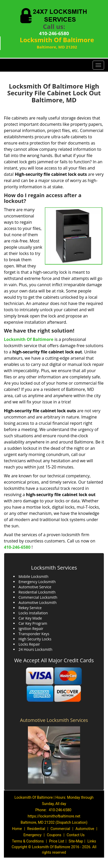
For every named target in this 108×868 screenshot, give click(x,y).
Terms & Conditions (28, 841)
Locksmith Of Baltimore (29, 339)
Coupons (54, 835)
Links (92, 841)
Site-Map (76, 841)
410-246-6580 (54, 33)
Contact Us (76, 835)
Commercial (60, 829)
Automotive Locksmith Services (54, 720)
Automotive (85, 829)
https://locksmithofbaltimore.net (54, 816)
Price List (57, 841)
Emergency (32, 835)
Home (17, 829)
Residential (36, 829)
